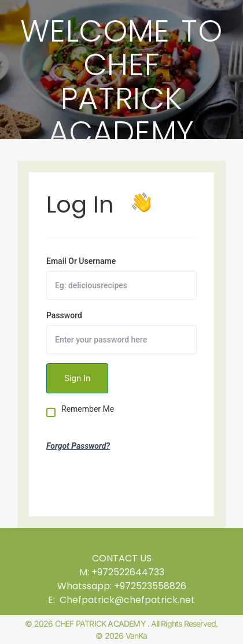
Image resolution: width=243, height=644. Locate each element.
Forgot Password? (78, 446)
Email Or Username (81, 261)
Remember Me (88, 409)
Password (64, 315)
